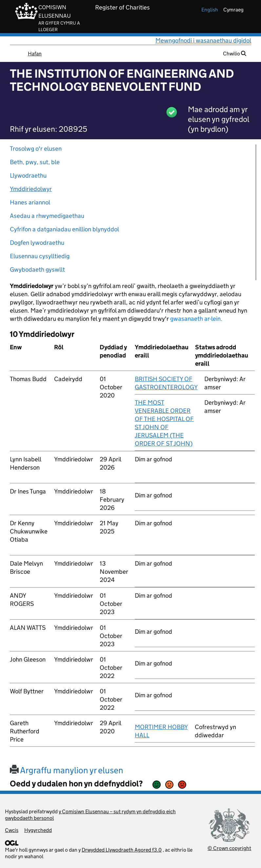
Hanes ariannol (30, 202)
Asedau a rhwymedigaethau (47, 216)
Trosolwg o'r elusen (36, 149)
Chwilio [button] (235, 54)
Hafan (35, 54)
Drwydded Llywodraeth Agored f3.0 (122, 850)
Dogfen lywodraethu (37, 243)
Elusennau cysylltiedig (40, 256)
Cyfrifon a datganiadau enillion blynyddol (64, 229)
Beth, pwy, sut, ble (35, 162)
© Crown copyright (229, 848)
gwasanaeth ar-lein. (196, 319)
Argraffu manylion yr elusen (67, 770)
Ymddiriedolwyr (31, 189)
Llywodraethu (28, 175)
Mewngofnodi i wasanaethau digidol (203, 40)
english (210, 10)
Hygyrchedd (38, 830)
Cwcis (12, 830)
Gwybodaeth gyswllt (37, 270)
